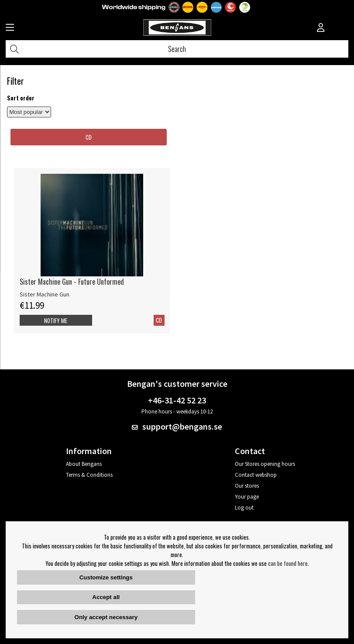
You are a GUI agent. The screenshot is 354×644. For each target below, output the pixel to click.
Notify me (56, 320)
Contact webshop (256, 475)
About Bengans (84, 464)
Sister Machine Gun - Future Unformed (72, 282)
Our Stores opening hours (265, 464)
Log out (244, 508)
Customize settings (106, 577)
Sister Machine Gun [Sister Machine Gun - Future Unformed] (45, 294)
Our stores (247, 486)
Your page (247, 497)
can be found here (288, 563)
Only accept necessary (106, 617)
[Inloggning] (321, 28)
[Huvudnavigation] (10, 28)
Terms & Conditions (89, 475)
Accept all (106, 597)
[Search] (177, 49)
